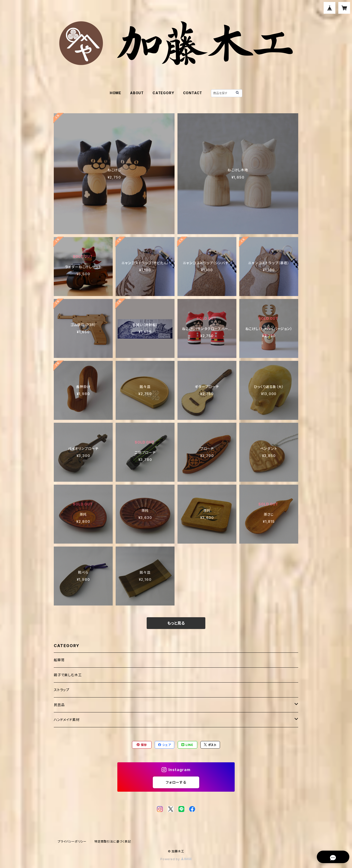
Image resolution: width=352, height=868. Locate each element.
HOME (115, 93)
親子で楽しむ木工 (68, 675)
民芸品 (59, 705)
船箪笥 (59, 660)
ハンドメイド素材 (67, 720)
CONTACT (193, 93)
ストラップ (62, 690)
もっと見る (176, 623)
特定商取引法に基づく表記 (113, 841)
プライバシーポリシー (72, 841)
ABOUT (137, 93)
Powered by (176, 859)
